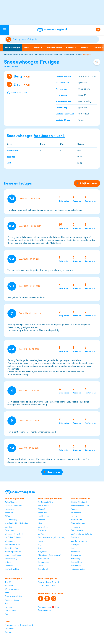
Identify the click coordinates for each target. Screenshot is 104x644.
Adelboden (12, 150)
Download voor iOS (46, 586)
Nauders (74, 509)
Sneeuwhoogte (12, 48)
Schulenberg (43, 527)
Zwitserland (39, 55)
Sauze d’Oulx (76, 562)
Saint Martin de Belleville (82, 534)
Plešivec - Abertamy (13, 506)
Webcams (9, 586)
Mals (40, 523)
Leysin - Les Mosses (13, 555)
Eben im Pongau (78, 523)
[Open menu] (4, 30)
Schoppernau (43, 562)
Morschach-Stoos (12, 544)
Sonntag (8, 527)
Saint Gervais (43, 559)
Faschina (42, 520)
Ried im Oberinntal (79, 502)
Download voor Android (48, 582)
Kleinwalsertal (77, 520)
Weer (27, 48)
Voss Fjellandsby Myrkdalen (16, 523)
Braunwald (75, 552)
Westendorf (76, 566)
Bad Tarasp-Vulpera (79, 541)
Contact (9, 632)
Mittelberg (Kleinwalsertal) (49, 555)
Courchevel (43, 569)
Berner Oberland (54, 55)
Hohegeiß (75, 544)
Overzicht (27, 55)
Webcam (38, 48)
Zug (40, 544)
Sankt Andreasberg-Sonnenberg (52, 537)
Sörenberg (75, 559)
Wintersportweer (12, 589)
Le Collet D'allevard (13, 537)
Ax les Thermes (11, 502)
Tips (7, 603)
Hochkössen (10, 509)
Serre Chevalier (11, 548)
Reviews (84, 48)
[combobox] (56, 39)
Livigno (8, 562)
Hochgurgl (76, 527)
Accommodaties (12, 600)
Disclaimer (9, 629)
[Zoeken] (56, 39)
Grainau (41, 548)
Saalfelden (42, 513)
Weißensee (42, 552)
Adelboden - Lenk (72, 55)
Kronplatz (9, 513)
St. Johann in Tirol (45, 502)
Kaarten (8, 593)
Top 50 (8, 582)
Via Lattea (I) (11, 520)
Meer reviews (52, 472)
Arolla (40, 566)
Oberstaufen (10, 541)
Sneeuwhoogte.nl (12, 55)
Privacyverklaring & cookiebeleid (19, 625)
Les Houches (43, 516)
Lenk (9, 163)
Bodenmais (43, 530)
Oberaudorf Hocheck (14, 534)
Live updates (10, 610)
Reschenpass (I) (12, 559)
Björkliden (75, 537)
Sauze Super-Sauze (13, 552)
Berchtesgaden (77, 530)
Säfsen (8, 516)
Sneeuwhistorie (54, 48)
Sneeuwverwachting (13, 596)
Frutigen (87, 55)
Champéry (42, 509)
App (7, 614)
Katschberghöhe (78, 569)
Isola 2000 (9, 530)
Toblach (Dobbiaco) (80, 506)
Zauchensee (76, 513)
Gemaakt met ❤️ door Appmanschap (48, 609)
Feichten (42, 541)
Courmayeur (76, 555)
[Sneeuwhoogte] (52, 30)
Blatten (41, 534)
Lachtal (74, 516)
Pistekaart (71, 48)
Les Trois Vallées (12, 569)
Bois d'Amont (44, 506)
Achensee (9, 566)
